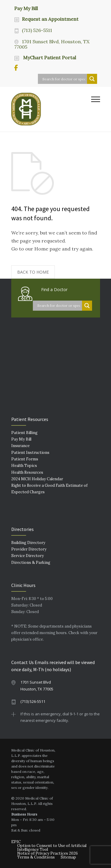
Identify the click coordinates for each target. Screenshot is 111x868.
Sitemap (68, 857)
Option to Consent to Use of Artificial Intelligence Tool (52, 848)
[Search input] (64, 79)
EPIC (16, 842)
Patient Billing (24, 433)
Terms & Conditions (36, 857)
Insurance (20, 446)
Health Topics (24, 466)
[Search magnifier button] (92, 79)
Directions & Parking (31, 563)
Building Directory (28, 543)
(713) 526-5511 (37, 30)
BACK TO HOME (33, 272)
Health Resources (27, 472)
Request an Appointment (50, 19)
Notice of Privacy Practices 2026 (48, 853)
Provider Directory (29, 549)
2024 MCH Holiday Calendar (37, 479)
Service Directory (28, 556)
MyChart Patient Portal (49, 58)
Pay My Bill (26, 8)
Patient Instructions (30, 453)
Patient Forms (25, 459)
